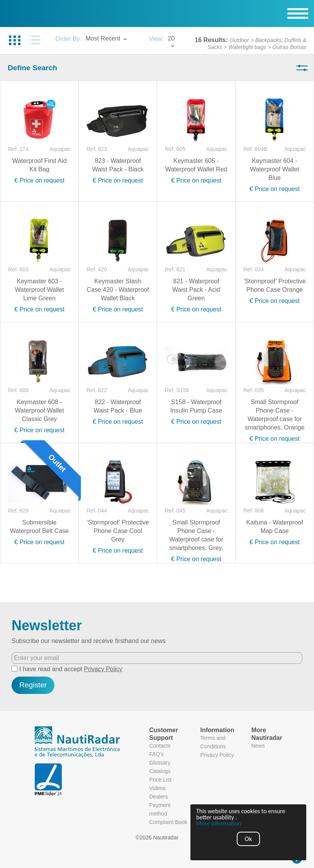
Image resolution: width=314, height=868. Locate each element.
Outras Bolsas (289, 47)
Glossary (160, 763)
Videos (157, 788)
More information (219, 824)
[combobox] (113, 39)
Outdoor (239, 40)
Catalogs (160, 771)
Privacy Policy (103, 669)
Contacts (160, 746)
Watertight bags (247, 47)
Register (33, 685)
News (258, 746)
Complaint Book (168, 822)
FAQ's (156, 754)
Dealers (158, 797)
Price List (160, 780)
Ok (249, 839)
